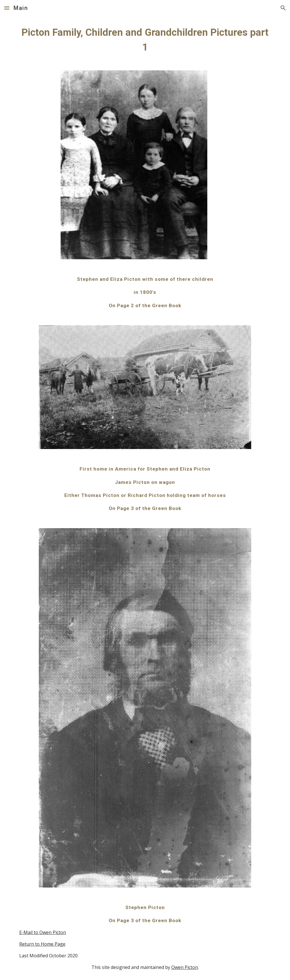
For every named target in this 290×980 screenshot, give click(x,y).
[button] (7, 8)
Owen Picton (185, 967)
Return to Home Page (42, 944)
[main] (145, 40)
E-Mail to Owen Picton (43, 932)
